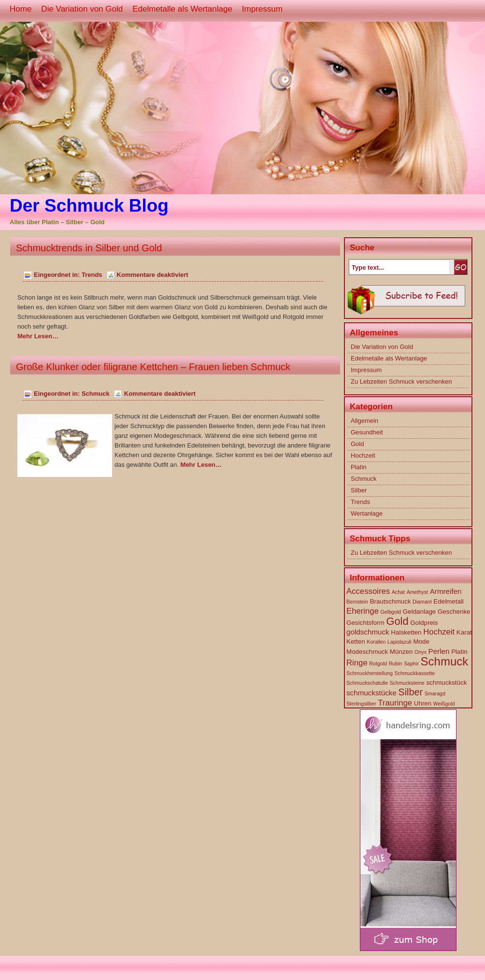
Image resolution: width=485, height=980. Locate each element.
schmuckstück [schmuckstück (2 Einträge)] (446, 683)
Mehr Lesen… (38, 336)
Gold (357, 444)
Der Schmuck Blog (89, 206)
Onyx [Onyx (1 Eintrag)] (421, 652)
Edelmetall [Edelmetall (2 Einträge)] (448, 601)
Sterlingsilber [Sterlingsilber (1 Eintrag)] (361, 704)
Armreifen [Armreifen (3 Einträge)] (446, 591)
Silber (359, 490)
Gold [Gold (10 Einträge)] (397, 621)
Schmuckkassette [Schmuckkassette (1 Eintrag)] (415, 673)
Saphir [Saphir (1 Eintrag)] (411, 663)
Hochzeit (363, 455)
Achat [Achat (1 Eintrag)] (398, 592)
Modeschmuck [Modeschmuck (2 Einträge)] (367, 652)
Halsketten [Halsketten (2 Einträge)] (406, 632)
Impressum (262, 9)
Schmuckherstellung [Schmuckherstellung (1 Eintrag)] (370, 673)
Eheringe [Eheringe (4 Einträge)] (363, 611)
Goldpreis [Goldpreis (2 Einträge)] (424, 623)
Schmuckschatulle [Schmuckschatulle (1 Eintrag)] (367, 683)
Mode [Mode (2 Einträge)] (421, 641)
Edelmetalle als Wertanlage (182, 9)
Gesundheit (367, 432)
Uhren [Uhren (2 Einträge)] (423, 703)
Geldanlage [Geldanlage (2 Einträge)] (419, 612)
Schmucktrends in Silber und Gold (89, 248)
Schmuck (96, 394)
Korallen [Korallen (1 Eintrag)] (376, 642)
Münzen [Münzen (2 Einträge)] (401, 652)
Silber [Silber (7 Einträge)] (411, 692)
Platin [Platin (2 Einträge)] (459, 652)
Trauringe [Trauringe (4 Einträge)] (395, 703)
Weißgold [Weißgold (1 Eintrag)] (444, 704)
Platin (359, 467)
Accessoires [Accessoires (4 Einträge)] (368, 591)
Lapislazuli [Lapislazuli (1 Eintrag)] (399, 642)
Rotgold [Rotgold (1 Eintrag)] (378, 663)
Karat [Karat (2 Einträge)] (464, 632)
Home (21, 9)
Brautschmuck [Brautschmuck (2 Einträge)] (391, 601)
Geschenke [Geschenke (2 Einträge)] (454, 612)
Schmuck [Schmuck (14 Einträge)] (445, 661)
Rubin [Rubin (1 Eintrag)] (396, 663)
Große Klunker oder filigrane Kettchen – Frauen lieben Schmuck (153, 367)
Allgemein (364, 421)
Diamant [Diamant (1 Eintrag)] (422, 602)
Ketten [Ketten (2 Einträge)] (356, 641)
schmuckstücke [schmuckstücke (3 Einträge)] (371, 693)
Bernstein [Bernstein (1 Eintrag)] (357, 602)
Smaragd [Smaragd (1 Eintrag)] (435, 693)
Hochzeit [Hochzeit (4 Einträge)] (439, 632)
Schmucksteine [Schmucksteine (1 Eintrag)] (407, 683)
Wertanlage (367, 513)
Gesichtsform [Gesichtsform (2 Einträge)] (365, 623)
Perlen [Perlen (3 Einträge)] (439, 651)
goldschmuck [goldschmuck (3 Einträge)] (368, 632)
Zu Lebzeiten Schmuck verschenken (401, 382)
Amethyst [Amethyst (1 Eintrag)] (417, 592)
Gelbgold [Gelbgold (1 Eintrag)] (391, 612)
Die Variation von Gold (82, 9)
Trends (92, 275)
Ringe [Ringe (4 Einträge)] (357, 663)
